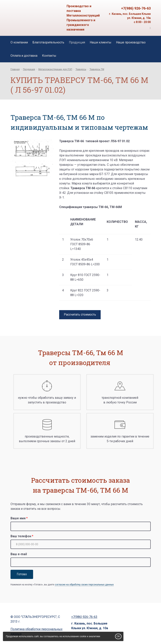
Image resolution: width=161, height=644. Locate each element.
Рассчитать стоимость (80, 315)
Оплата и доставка (24, 56)
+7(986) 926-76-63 (136, 8)
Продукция (77, 42)
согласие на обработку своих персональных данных (84, 585)
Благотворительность (48, 42)
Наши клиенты (101, 42)
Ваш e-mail (19, 554)
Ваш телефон (21, 536)
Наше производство (131, 42)
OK (118, 636)
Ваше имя (18, 518)
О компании (19, 42)
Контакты (49, 56)
